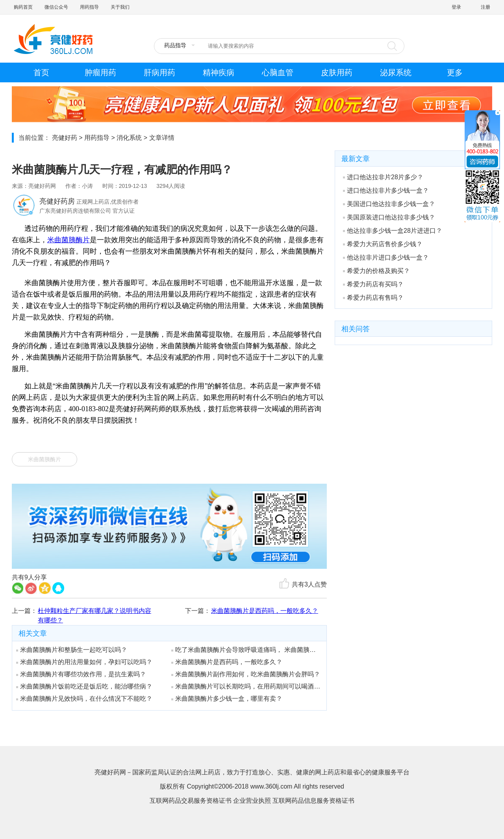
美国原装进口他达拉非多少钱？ (389, 217)
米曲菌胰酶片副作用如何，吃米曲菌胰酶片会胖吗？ (246, 674)
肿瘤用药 (100, 72)
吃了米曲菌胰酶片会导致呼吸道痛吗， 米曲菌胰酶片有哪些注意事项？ (246, 650)
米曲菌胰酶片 (69, 240)
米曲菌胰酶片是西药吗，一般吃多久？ (265, 611)
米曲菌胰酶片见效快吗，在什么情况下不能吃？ (84, 699)
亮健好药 (65, 138)
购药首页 (23, 7)
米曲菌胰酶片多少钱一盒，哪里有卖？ (227, 699)
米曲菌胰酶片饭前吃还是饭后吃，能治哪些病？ (84, 686)
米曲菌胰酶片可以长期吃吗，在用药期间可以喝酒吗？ (246, 686)
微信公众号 (56, 7)
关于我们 (120, 7)
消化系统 (129, 138)
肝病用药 (159, 72)
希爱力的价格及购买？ (376, 271)
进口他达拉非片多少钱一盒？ (386, 190)
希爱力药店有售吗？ (373, 298)
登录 (456, 7)
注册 (485, 7)
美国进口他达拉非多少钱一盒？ (389, 204)
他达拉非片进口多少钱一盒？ (386, 257)
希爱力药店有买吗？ (373, 284)
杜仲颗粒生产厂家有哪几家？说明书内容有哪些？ (94, 615)
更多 (455, 72)
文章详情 (162, 138)
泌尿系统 (396, 72)
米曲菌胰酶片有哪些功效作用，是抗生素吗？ (81, 674)
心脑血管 (278, 72)
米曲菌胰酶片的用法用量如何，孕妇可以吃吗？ (84, 662)
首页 (41, 72)
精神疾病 (219, 72)
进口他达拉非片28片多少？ (383, 177)
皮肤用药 (337, 72)
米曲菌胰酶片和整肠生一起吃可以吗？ (72, 650)
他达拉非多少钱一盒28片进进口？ (393, 231)
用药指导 (89, 7)
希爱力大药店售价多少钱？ (383, 244)
